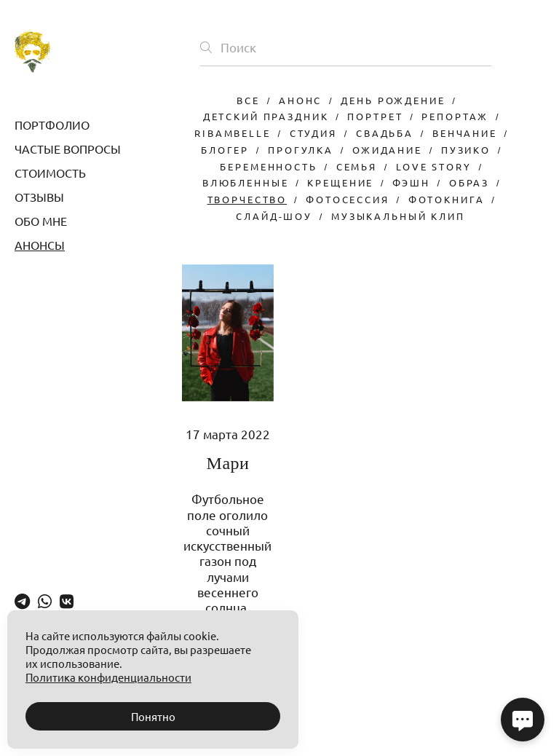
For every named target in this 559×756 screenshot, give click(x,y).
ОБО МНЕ (41, 221)
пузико (466, 150)
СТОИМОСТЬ (50, 173)
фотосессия (348, 199)
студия (313, 133)
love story (434, 166)
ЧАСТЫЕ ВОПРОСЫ (68, 149)
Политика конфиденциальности (108, 677)
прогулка (301, 150)
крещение (340, 182)
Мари (228, 463)
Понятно (153, 716)
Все (248, 100)
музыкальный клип (398, 216)
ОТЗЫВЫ (39, 197)
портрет (375, 116)
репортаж (455, 116)
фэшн (411, 182)
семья (357, 166)
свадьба (385, 133)
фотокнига (447, 199)
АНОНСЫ (40, 245)
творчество (247, 199)
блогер (225, 150)
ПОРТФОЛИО (52, 125)
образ (469, 182)
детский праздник (266, 116)
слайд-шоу (274, 216)
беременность (268, 166)
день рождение (393, 100)
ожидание (387, 150)
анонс (300, 100)
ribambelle (233, 133)
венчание (465, 133)
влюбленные (246, 182)
